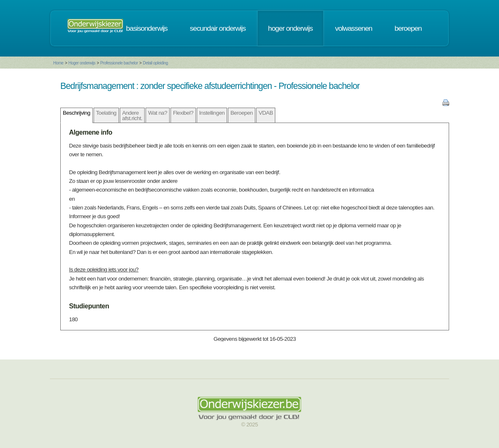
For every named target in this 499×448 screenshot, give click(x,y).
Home (58, 63)
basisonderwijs (147, 28)
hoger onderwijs (290, 28)
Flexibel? (183, 113)
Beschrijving (77, 113)
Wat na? (158, 113)
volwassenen (354, 28)
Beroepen (242, 113)
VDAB (266, 113)
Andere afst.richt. (132, 116)
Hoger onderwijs (82, 63)
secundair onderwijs (218, 28)
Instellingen (212, 113)
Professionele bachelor (119, 63)
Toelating (106, 113)
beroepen (408, 28)
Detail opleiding (155, 63)
